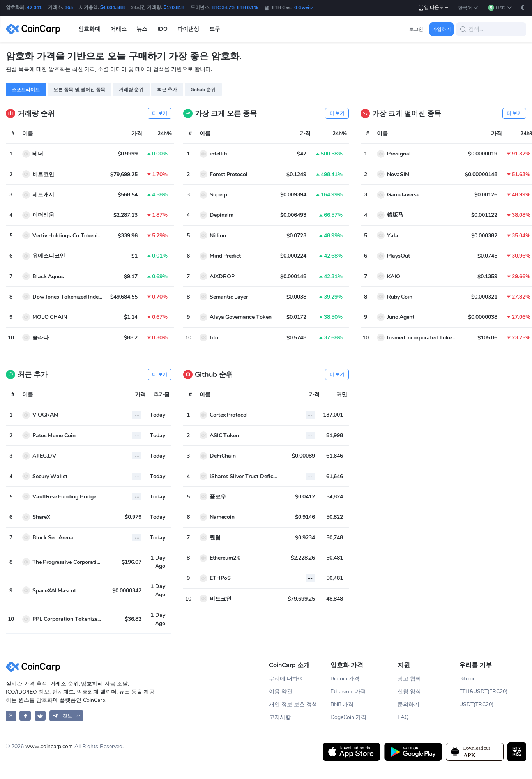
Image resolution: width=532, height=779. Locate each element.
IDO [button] (163, 29)
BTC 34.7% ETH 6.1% (235, 7)
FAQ (403, 717)
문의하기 (408, 704)
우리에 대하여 (286, 679)
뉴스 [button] (142, 29)
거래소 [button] (118, 29)
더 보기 (160, 113)
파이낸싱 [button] (188, 29)
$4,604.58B (112, 7)
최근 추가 (167, 90)
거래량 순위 (131, 90)
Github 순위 (203, 90)
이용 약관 (281, 692)
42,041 (34, 7)
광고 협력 (409, 679)
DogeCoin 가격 (349, 717)
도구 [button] (215, 29)
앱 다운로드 (433, 8)
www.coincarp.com (49, 746)
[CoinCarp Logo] (35, 29)
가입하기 (442, 29)
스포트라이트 (26, 90)
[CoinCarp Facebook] (25, 716)
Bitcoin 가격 (345, 679)
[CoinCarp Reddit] (40, 716)
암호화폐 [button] (89, 29)
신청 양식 (409, 692)
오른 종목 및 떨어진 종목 (79, 90)
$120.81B (174, 7)
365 (69, 7)
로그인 (416, 29)
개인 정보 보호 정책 (293, 704)
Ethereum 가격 (348, 692)
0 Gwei (304, 7)
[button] (468, 8)
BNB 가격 (342, 704)
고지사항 (280, 717)
